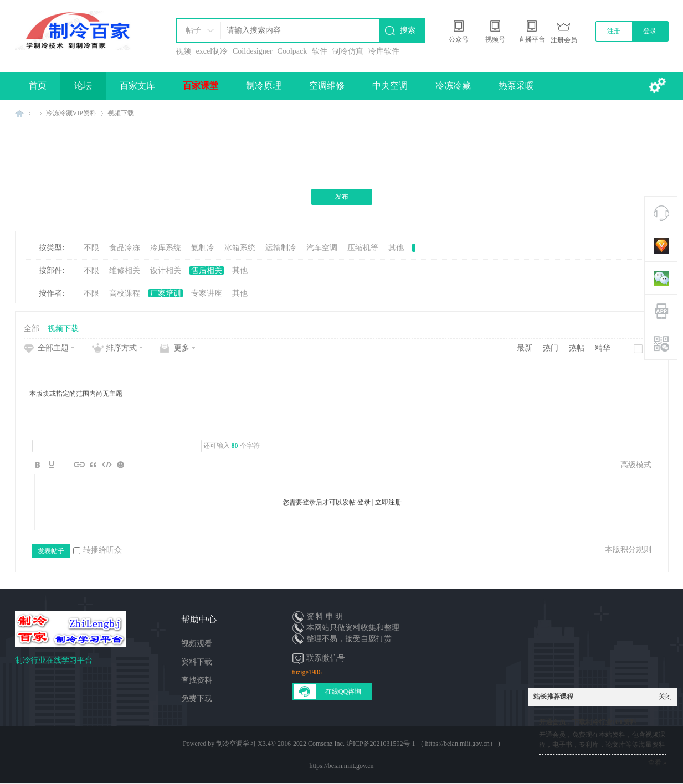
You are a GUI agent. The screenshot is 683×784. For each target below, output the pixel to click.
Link (79, 465)
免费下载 (197, 698)
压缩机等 (363, 248)
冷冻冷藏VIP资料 (71, 113)
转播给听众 (97, 550)
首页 (38, 86)
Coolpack (292, 51)
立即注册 (388, 502)
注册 (614, 31)
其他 (396, 248)
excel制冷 (212, 51)
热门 (551, 348)
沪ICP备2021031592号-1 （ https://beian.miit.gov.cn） (421, 744)
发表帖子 (51, 551)
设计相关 (166, 270)
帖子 (193, 30)
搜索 (408, 30)
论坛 (83, 86)
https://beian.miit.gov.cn (341, 766)
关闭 (665, 697)
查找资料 (197, 680)
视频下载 (121, 113)
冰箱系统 (240, 248)
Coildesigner (253, 51)
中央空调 (390, 86)
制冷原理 (264, 86)
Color (52, 465)
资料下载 (197, 662)
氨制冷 (203, 248)
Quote (93, 465)
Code (107, 465)
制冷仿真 (348, 51)
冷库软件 (384, 51)
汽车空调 (322, 248)
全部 (32, 329)
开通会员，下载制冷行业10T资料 (588, 722)
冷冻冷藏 (453, 86)
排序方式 (121, 348)
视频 (183, 51)
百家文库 (137, 86)
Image (65, 465)
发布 (342, 197)
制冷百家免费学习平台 (19, 113)
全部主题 (53, 348)
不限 (91, 248)
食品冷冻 (125, 248)
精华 (603, 348)
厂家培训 (166, 293)
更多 (182, 348)
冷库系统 (166, 248)
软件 (320, 51)
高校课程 (125, 293)
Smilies (121, 465)
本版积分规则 (628, 550)
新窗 (652, 349)
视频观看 (197, 644)
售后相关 (207, 270)
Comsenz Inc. (326, 744)
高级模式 (636, 465)
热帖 (577, 348)
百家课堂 (201, 86)
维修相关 (125, 270)
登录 (650, 31)
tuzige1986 (307, 672)
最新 (525, 348)
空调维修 (327, 86)
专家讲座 (207, 293)
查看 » (657, 762)
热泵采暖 (516, 86)
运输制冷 (281, 248)
